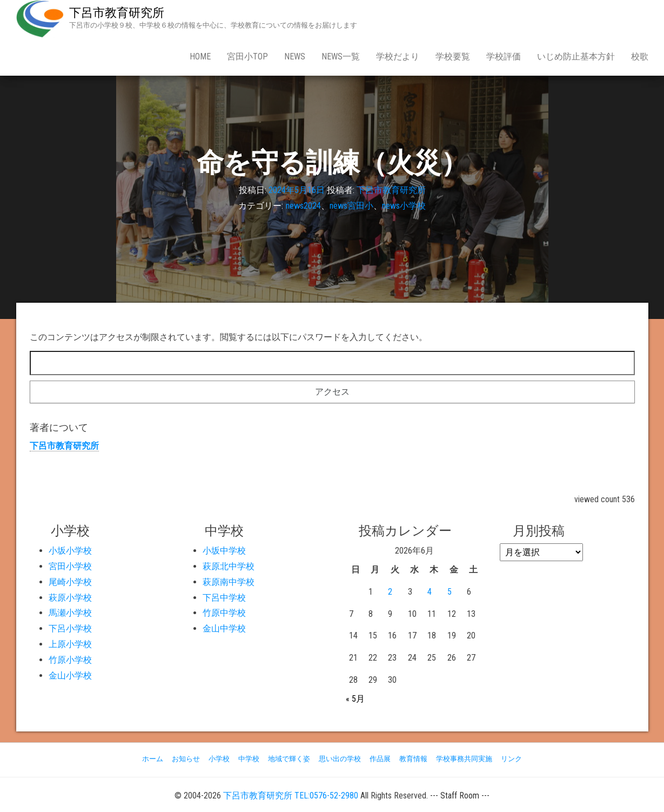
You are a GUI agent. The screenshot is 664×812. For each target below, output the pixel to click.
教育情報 (413, 759)
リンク (511, 759)
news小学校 (404, 206)
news (295, 56)
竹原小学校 (70, 660)
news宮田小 (351, 206)
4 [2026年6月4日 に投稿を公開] (430, 592)
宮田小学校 (70, 566)
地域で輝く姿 (289, 759)
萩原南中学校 (229, 582)
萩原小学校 (70, 598)
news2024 (303, 206)
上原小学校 (70, 644)
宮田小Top (247, 56)
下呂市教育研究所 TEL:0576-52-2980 (291, 796)
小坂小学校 (70, 551)
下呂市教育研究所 (117, 13)
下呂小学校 (70, 628)
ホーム (153, 759)
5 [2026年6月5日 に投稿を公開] (450, 592)
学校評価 (504, 56)
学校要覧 (453, 56)
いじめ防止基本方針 (576, 56)
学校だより (398, 56)
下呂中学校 (224, 598)
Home (200, 56)
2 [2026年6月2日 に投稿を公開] (390, 592)
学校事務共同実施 (464, 759)
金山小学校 (70, 675)
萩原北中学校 (229, 566)
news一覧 (341, 56)
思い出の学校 (340, 759)
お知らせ (186, 759)
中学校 (249, 759)
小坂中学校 (224, 551)
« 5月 (355, 699)
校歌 (640, 56)
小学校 (219, 759)
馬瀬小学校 (70, 613)
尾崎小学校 (70, 582)
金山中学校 (224, 628)
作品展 (380, 759)
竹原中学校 (224, 613)
